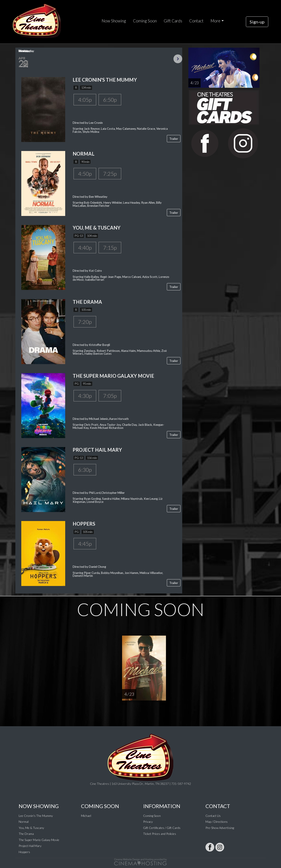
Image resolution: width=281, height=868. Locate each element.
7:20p (85, 322)
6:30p (85, 470)
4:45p (85, 544)
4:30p (85, 396)
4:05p (85, 100)
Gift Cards (173, 21)
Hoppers (24, 852)
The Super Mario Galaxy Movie (39, 840)
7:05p (110, 396)
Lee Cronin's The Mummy (36, 816)
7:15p (110, 248)
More (215, 21)
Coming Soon (145, 21)
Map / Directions (217, 822)
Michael (86, 816)
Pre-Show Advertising (220, 828)
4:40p (85, 248)
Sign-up (257, 22)
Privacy (148, 822)
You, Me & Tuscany (31, 828)
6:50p (110, 100)
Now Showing (114, 21)
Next (178, 59)
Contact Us (213, 816)
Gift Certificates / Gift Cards (162, 828)
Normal (24, 822)
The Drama (26, 834)
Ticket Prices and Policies (160, 834)
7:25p (110, 174)
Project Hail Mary (30, 846)
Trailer (174, 139)
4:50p (85, 174)
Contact (196, 21)
